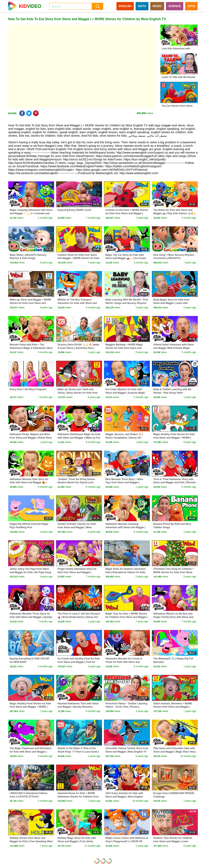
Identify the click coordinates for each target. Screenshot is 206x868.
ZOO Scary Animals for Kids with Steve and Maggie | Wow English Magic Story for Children (124, 797)
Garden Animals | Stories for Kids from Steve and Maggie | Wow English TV (77, 527)
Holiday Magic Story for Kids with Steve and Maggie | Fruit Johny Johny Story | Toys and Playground (78, 841)
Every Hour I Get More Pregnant (28, 389)
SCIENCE (175, 6)
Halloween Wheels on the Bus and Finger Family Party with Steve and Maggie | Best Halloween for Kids (173, 617)
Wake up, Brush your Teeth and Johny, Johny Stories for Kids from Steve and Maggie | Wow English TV (78, 393)
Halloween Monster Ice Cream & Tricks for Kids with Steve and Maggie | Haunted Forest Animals (124, 662)
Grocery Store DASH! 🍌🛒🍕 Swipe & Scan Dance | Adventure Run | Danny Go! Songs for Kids (78, 348)
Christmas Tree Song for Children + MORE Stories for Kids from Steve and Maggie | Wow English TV (174, 572)
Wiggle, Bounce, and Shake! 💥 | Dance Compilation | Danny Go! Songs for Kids (124, 438)
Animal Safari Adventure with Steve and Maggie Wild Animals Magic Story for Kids (174, 348)
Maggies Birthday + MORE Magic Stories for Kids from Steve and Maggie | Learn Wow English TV (124, 348)
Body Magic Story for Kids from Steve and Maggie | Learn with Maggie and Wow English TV (171, 303)
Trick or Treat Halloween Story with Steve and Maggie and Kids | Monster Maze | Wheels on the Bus (175, 483)
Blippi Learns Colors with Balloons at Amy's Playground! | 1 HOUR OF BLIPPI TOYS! (127, 841)
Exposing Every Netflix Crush (74, 210)
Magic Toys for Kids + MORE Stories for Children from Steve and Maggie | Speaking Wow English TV (126, 617)
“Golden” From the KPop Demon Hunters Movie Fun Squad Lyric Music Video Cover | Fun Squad (76, 483)
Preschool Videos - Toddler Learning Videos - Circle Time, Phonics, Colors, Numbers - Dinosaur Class (126, 707)
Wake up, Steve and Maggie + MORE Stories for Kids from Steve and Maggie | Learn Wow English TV (30, 303)
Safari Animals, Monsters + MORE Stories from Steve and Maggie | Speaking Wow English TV (173, 707)
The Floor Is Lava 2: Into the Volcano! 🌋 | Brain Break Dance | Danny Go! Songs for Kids (79, 617)
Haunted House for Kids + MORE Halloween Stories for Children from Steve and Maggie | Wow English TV (78, 797)
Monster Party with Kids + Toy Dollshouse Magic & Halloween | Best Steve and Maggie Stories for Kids (31, 348)
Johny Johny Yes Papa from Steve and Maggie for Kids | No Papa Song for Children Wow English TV (30, 572)
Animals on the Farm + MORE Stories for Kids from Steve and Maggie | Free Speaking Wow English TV (127, 213)
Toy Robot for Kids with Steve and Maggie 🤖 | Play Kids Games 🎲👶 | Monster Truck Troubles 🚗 (174, 213)
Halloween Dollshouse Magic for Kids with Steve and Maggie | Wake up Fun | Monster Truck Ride (79, 438)
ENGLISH (125, 6)
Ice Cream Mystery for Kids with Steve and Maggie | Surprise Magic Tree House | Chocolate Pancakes (125, 393)
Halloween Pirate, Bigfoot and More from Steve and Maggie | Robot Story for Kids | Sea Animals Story (31, 438)
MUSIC (157, 6)
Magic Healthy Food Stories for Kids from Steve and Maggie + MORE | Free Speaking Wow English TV (30, 707)
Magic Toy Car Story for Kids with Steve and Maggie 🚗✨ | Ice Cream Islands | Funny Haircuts (126, 258)
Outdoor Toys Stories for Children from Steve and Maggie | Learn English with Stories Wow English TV (175, 841)
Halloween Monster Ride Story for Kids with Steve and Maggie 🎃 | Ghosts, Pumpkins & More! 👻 (29, 483)
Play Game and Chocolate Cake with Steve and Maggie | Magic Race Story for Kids (175, 752)
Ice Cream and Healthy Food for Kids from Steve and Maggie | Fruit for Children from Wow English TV (79, 662)
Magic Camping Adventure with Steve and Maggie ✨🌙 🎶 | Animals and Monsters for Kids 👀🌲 (31, 213)
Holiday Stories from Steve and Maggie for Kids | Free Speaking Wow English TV (31, 841)
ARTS (191, 6)
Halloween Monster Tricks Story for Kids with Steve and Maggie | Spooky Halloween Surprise (31, 617)
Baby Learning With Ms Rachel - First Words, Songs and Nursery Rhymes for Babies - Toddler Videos (127, 303)
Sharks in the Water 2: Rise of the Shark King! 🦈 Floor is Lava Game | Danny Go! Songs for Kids (78, 752)
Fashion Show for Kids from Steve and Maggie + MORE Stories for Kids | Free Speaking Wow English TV (78, 258)
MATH (142, 6)
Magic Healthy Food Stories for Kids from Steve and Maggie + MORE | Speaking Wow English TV (174, 438)
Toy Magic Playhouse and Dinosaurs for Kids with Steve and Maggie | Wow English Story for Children (31, 752)
